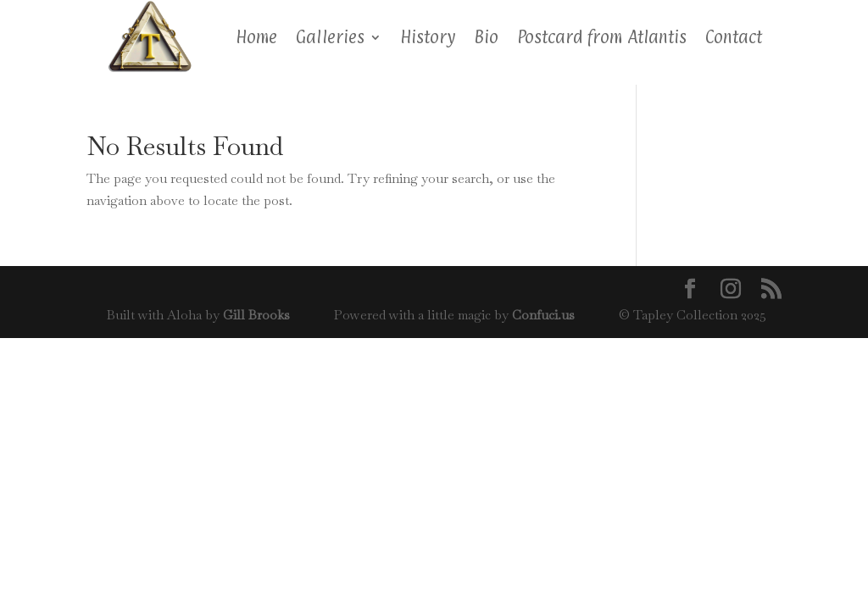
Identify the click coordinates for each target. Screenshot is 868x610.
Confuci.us (543, 315)
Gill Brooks (256, 315)
